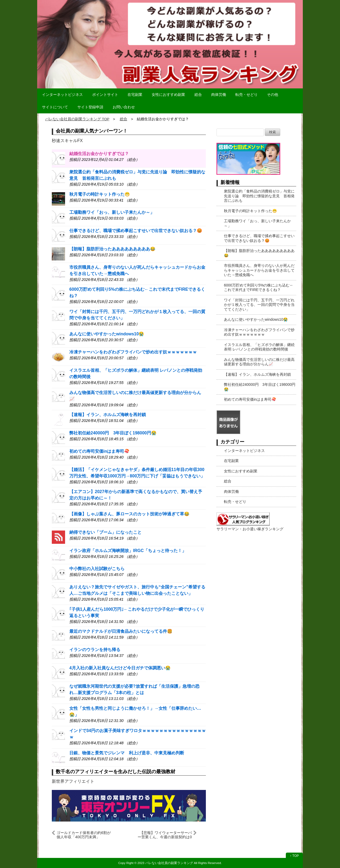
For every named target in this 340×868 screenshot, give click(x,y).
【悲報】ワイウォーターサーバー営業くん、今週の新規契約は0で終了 (165, 835)
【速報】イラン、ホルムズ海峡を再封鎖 (108, 415)
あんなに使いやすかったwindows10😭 (107, 334)
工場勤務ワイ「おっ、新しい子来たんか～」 (112, 212)
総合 (198, 95)
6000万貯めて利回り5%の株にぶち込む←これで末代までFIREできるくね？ (259, 288)
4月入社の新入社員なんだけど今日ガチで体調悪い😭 (120, 668)
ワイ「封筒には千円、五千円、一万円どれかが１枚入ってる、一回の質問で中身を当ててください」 (259, 305)
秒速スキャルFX (67, 141)
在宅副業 (135, 95)
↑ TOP (294, 856)
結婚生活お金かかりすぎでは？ (99, 154)
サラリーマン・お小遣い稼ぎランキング (250, 529)
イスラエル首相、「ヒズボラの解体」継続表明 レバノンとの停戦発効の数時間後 (259, 347)
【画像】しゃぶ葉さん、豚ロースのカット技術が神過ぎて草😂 (129, 514)
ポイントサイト (105, 95)
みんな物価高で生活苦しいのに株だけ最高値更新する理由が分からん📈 (259, 362)
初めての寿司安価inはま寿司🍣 (99, 451)
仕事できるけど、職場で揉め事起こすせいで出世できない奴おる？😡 (136, 231)
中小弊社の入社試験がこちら (97, 569)
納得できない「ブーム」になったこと (105, 532)
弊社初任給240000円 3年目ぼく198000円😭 (113, 433)
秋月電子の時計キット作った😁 (100, 194)
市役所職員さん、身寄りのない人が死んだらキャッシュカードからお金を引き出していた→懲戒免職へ (259, 270)
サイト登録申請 (90, 107)
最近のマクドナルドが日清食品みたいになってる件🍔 (121, 631)
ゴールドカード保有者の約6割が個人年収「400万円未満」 (84, 835)
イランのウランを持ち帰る (95, 650)
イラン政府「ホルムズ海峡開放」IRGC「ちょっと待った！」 (128, 551)
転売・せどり (246, 95)
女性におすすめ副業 (168, 95)
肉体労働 (219, 95)
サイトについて (55, 107)
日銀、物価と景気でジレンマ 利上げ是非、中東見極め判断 (127, 753)
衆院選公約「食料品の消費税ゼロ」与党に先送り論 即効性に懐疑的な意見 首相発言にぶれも (259, 196)
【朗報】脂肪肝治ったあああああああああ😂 (112, 249)
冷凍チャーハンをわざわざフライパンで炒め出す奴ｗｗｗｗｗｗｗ (133, 352)
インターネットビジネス (62, 95)
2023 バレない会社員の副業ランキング (165, 863)
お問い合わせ (124, 107)
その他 (273, 95)
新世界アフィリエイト (73, 781)
